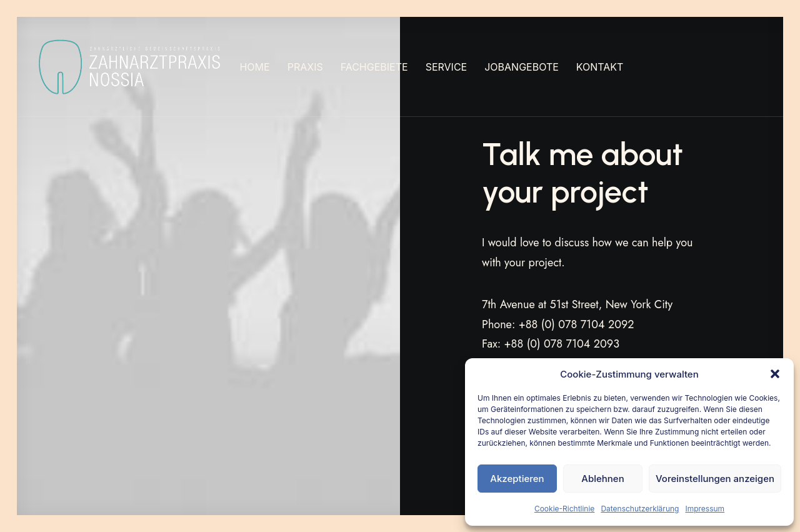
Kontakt (600, 67)
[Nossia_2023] (130, 67)
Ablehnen (602, 479)
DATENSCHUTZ (211, 491)
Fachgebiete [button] (374, 67)
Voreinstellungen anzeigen (715, 479)
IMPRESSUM (150, 491)
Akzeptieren (517, 479)
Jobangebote (522, 67)
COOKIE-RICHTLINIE (288, 491)
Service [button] (447, 67)
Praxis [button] (305, 67)
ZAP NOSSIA (94, 491)
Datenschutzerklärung (640, 509)
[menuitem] (254, 67)
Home (254, 67)
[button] (775, 374)
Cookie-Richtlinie (564, 509)
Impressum (705, 509)
